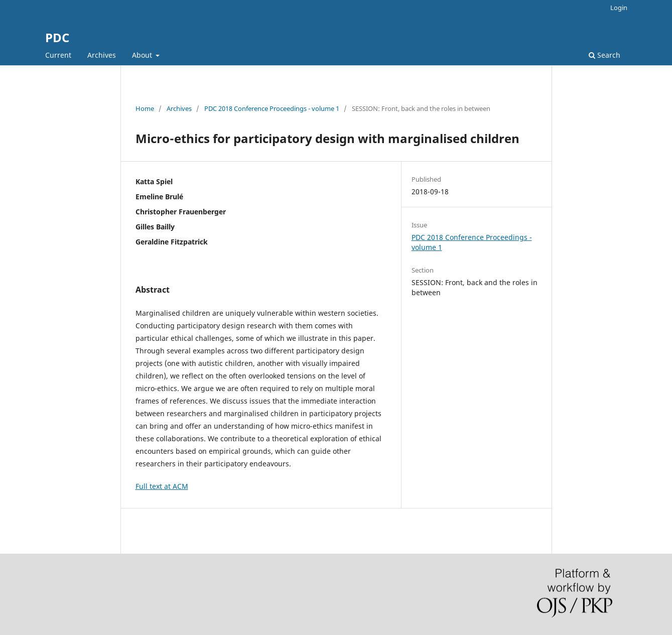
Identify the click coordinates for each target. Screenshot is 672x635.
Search (604, 55)
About (143, 55)
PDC (57, 37)
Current (58, 55)
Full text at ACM (162, 486)
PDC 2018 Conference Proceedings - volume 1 (272, 108)
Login (619, 8)
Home (145, 108)
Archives (102, 55)
